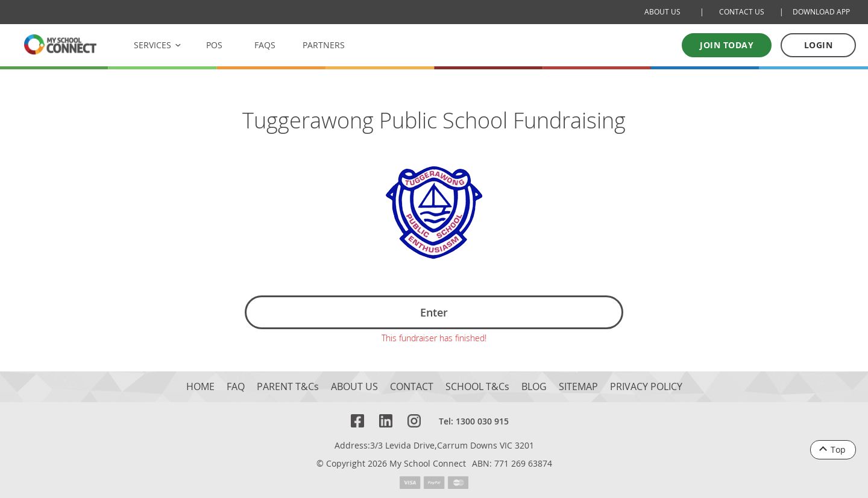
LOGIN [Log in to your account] (819, 45)
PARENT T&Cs (288, 384)
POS (214, 45)
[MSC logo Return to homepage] (60, 44)
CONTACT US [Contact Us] (742, 12)
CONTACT (412, 384)
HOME (200, 384)
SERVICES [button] (153, 45)
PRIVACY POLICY (646, 384)
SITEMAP (578, 384)
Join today (727, 45)
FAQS (265, 45)
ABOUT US (354, 384)
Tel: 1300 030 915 (474, 418)
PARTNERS (324, 45)
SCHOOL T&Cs (477, 384)
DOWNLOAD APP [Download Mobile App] (821, 12)
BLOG (534, 384)
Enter (434, 312)
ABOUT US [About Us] (662, 12)
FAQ (236, 384)
